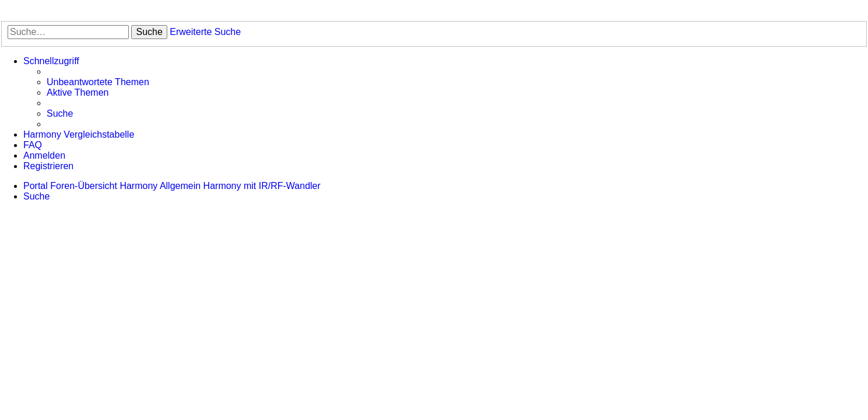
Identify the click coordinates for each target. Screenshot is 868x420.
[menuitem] (98, 82)
